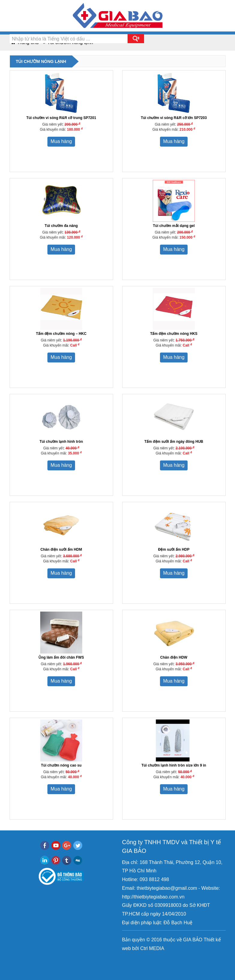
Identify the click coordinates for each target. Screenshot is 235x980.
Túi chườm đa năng (61, 226)
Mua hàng (61, 141)
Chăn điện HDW (174, 657)
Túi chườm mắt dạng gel (174, 226)
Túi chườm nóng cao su (61, 765)
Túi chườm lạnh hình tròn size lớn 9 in (174, 765)
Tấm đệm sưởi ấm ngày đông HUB (174, 442)
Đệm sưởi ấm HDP (174, 550)
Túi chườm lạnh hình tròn (61, 442)
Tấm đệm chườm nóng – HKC (61, 334)
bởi (135, 948)
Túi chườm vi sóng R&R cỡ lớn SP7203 (174, 118)
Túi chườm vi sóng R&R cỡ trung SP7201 (61, 118)
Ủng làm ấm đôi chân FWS (61, 657)
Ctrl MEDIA (152, 948)
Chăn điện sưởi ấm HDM (61, 550)
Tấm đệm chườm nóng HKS (174, 334)
